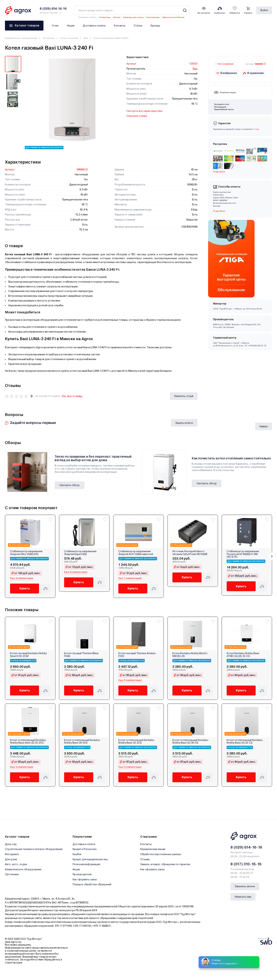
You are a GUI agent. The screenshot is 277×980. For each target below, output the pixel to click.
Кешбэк (77, 854)
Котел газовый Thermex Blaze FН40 (81, 655)
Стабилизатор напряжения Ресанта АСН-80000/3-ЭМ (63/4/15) (243, 554)
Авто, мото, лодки (16, 864)
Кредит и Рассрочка (85, 849)
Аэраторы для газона (133, 17)
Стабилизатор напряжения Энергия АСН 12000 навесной (136, 553)
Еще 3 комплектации (130, 680)
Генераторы (105, 17)
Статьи (138, 26)
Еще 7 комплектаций (130, 578)
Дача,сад (11, 844)
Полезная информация (86, 864)
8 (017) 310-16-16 (246, 864)
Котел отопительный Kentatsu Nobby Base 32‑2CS (136, 741)
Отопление (49, 38)
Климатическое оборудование (21, 38)
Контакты (120, 26)
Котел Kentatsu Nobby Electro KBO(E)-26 (190, 655)
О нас (55, 26)
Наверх (264, 426)
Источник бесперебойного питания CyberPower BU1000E (190, 553)
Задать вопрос (184, 423)
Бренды (155, 26)
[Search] (185, 10)
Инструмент (12, 854)
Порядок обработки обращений (92, 884)
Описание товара (137, 116)
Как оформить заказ (85, 879)
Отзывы (145, 859)
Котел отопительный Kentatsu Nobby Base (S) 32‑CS (245, 741)
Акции (71, 26)
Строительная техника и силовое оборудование (34, 849)
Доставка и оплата (94, 26)
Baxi (86, 38)
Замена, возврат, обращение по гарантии (165, 864)
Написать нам (243, 897)
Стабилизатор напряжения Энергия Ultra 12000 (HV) (26, 553)
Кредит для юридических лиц (90, 859)
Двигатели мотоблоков (173, 17)
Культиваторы (153, 17)
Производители (82, 874)
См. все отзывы (72, 396)
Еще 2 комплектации (22, 578)
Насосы (117, 17)
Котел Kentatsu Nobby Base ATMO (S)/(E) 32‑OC (243, 655)
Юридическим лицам (153, 849)
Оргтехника (12, 874)
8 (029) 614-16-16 (246, 847)
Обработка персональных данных (161, 854)
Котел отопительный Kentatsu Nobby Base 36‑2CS (82, 741)
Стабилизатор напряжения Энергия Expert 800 (80, 553)
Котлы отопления (69, 38)
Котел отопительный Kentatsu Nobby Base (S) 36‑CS (190, 741)
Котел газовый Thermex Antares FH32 (137, 655)
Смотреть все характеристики (144, 111)
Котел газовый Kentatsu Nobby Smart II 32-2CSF (28, 655)
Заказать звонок (245, 886)
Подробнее (219, 172)
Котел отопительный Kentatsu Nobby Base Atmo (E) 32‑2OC (28, 741)
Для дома (11, 859)
